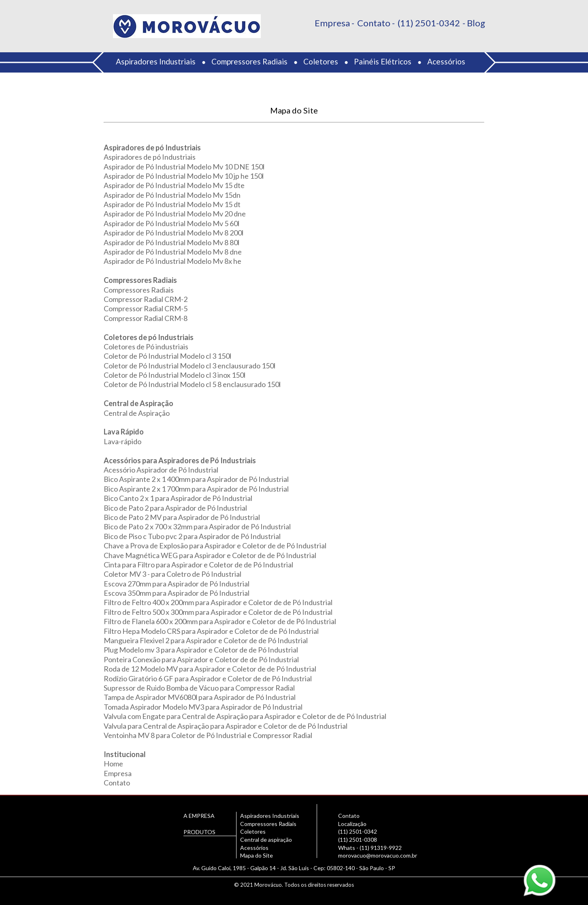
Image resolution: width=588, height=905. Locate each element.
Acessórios (446, 61)
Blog (476, 23)
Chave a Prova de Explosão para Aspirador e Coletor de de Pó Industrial (215, 546)
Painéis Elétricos (383, 61)
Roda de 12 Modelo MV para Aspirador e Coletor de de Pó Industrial (210, 669)
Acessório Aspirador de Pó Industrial (161, 470)
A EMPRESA (199, 816)
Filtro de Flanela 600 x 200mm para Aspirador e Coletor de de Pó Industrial (220, 621)
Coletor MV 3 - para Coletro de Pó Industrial (173, 574)
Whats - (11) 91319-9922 (370, 848)
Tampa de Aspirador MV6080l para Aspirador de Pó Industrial (200, 697)
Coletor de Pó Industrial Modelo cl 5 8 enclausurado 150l (192, 384)
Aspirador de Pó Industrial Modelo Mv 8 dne (173, 252)
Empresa (332, 23)
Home (113, 764)
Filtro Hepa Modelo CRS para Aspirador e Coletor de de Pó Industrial (211, 631)
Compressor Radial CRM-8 (146, 318)
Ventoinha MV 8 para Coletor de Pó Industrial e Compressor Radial (208, 735)
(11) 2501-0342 (429, 23)
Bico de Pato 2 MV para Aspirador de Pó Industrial (182, 517)
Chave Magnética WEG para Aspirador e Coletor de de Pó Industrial (210, 555)
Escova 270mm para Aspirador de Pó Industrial (177, 584)
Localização (352, 824)
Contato (374, 23)
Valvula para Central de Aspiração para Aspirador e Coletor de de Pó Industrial (226, 726)
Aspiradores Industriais (156, 61)
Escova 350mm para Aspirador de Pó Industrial (177, 593)
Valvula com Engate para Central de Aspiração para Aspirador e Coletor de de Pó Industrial (245, 716)
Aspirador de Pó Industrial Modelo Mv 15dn (172, 195)
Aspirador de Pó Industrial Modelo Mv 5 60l (171, 223)
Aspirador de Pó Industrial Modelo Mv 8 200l (174, 233)
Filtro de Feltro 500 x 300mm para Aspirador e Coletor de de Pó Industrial (218, 612)
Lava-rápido (122, 441)
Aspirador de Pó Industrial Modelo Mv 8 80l (171, 242)
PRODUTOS (199, 832)
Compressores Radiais (249, 61)
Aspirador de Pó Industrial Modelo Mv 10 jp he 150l (184, 176)
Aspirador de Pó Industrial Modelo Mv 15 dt (172, 204)
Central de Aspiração (137, 413)
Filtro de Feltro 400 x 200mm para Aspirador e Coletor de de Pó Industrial (218, 602)
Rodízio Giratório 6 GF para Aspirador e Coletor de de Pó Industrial (208, 678)
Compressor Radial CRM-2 (146, 299)
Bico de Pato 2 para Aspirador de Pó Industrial (175, 508)
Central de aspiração (266, 840)
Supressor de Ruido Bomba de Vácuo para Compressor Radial (199, 688)
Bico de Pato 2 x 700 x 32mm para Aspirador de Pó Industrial (197, 526)
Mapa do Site (257, 855)
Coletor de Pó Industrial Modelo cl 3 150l (167, 356)
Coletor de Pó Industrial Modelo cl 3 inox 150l (175, 375)
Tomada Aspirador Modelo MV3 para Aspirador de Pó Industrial (203, 707)
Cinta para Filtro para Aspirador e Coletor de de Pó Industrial (198, 565)
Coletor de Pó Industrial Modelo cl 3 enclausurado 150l (190, 366)
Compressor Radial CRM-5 (146, 308)
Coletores (321, 61)
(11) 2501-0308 (358, 840)
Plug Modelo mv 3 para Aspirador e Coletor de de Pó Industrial (201, 650)
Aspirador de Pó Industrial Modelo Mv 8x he (173, 261)
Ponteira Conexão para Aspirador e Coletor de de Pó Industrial (201, 659)
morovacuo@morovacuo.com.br (378, 855)
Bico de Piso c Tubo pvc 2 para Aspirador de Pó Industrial (192, 536)
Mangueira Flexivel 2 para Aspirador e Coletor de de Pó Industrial (206, 640)
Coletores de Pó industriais (146, 347)
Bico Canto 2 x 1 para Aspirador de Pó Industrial (178, 498)
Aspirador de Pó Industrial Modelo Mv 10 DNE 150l (184, 167)
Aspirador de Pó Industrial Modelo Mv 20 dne (175, 214)
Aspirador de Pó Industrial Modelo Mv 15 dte (174, 185)
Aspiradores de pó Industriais (150, 157)
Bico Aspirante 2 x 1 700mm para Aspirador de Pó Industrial (196, 489)
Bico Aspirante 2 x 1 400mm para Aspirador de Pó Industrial (196, 479)
